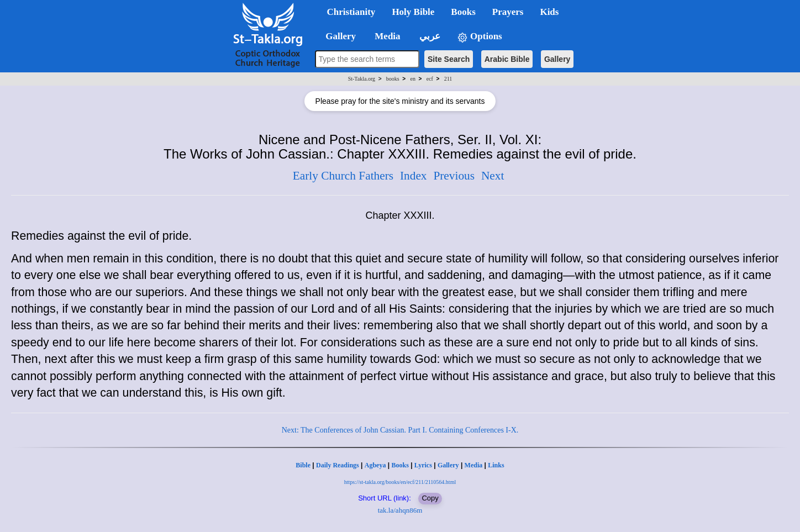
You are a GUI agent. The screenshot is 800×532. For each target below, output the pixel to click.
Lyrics (423, 465)
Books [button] (463, 12)
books (393, 79)
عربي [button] (429, 36)
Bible (303, 465)
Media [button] (386, 36)
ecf (430, 79)
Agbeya (375, 465)
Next (493, 176)
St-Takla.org (362, 79)
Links (496, 465)
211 (448, 79)
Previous (454, 176)
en (412, 79)
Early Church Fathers (343, 176)
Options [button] (480, 37)
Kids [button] (549, 12)
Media (474, 465)
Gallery (557, 59)
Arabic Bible (507, 59)
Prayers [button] (508, 12)
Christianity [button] (351, 12)
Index (414, 176)
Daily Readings (338, 465)
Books (400, 465)
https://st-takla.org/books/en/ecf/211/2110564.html (400, 482)
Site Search (449, 59)
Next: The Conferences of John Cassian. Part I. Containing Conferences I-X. (400, 430)
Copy (430, 498)
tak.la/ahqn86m (400, 510)
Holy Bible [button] (413, 12)
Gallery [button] (338, 36)
